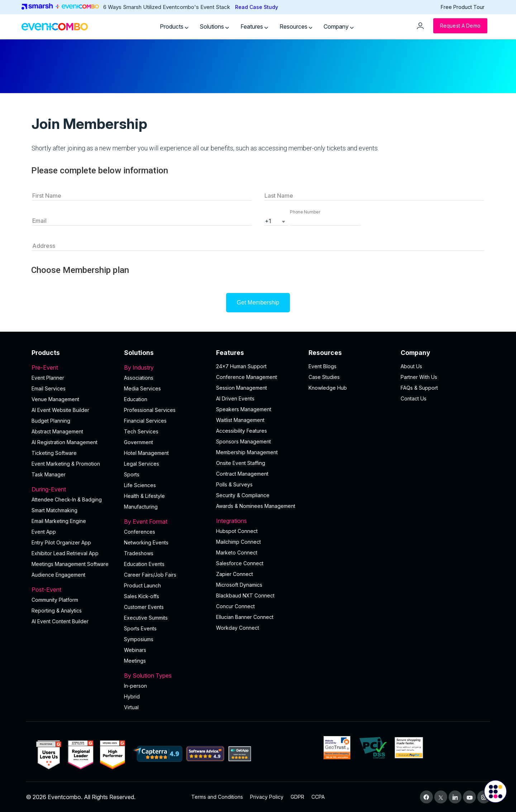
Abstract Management (57, 431)
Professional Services (150, 410)
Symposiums (139, 639)
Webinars (135, 650)
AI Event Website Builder (60, 410)
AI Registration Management (64, 442)
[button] (325, 220)
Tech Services (141, 431)
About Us (411, 366)
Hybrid (132, 696)
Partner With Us (419, 377)
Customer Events (144, 607)
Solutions (214, 27)
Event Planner (48, 378)
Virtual (131, 707)
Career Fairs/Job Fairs (150, 575)
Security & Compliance (243, 495)
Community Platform (55, 600)
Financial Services (145, 421)
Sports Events (140, 628)
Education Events (144, 564)
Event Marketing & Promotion (66, 464)
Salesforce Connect (240, 563)
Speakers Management (244, 409)
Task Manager (49, 474)
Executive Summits (146, 618)
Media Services (142, 388)
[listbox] (276, 220)
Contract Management (242, 474)
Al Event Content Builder (60, 621)
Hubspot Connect (237, 531)
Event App (44, 532)
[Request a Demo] (460, 26)
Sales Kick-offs (142, 596)
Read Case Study (257, 7)
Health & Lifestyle (144, 496)
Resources (296, 27)
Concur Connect (235, 606)
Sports (132, 474)
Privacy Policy (267, 797)
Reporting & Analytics (57, 611)
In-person (135, 686)
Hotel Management (146, 453)
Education (136, 399)
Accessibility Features (242, 431)
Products (174, 27)
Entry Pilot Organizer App (61, 542)
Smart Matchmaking (54, 510)
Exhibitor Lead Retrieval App (65, 553)
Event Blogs (322, 366)
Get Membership (258, 302)
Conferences (140, 532)
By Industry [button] (166, 367)
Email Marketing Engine (59, 521)
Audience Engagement (58, 575)
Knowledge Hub (328, 388)
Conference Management (247, 377)
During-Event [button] (73, 489)
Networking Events (146, 542)
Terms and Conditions (217, 797)
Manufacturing (141, 507)
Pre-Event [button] (73, 367)
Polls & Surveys (234, 484)
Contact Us (414, 398)
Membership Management (247, 452)
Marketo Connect (237, 552)
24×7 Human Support (241, 366)
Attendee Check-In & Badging (67, 499)
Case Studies (324, 377)
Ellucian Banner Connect (245, 617)
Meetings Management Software (70, 564)
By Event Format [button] (166, 522)
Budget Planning (51, 421)
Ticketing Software (54, 453)
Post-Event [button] (73, 590)
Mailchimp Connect (238, 542)
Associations (139, 378)
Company (339, 27)
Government (138, 442)
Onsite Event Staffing (241, 463)
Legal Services (142, 464)
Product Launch (142, 585)
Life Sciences (140, 485)
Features (254, 27)
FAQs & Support (419, 388)
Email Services (49, 388)
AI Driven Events (235, 398)
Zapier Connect (235, 574)
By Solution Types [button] (166, 676)
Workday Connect (238, 628)
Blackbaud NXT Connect (245, 595)
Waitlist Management (240, 420)
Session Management (242, 388)
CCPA (318, 797)
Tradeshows (139, 553)
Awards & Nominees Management (256, 506)
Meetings (135, 661)
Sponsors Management (243, 441)
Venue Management (55, 399)
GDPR (297, 797)
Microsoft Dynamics (239, 585)
